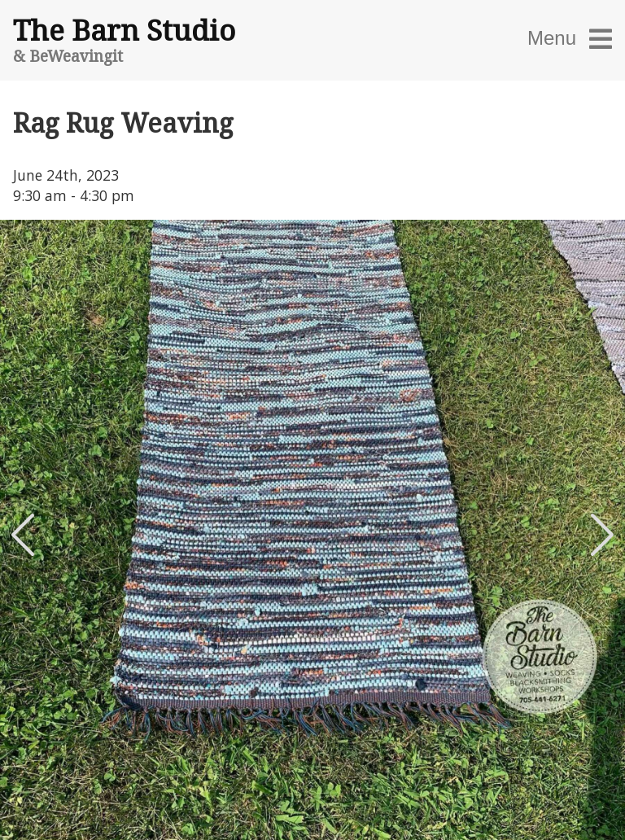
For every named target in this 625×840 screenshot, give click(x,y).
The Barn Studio (124, 29)
